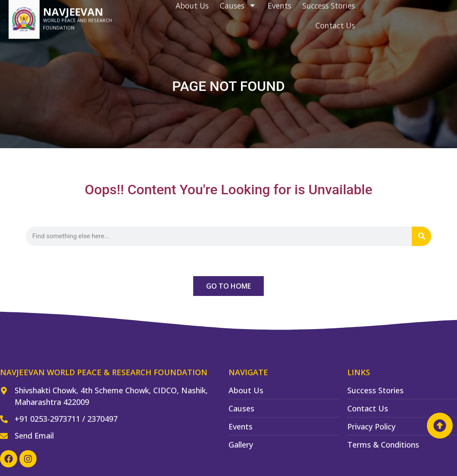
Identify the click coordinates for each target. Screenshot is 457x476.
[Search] (421, 236)
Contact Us (335, 14)
